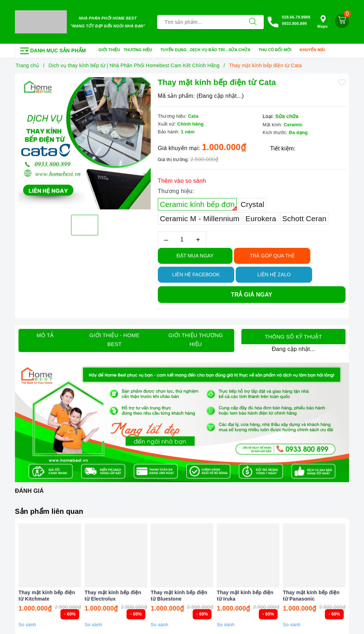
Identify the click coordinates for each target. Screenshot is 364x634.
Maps (323, 22)
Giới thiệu (109, 50)
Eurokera (261, 219)
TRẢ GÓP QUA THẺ (272, 256)
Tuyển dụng (173, 50)
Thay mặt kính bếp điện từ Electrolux (113, 596)
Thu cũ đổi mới (278, 50)
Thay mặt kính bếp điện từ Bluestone (179, 596)
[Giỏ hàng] (342, 21)
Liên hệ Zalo (274, 275)
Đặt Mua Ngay (195, 256)
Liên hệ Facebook (196, 275)
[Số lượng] (182, 240)
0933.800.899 (294, 23)
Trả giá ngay (252, 295)
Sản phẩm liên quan (49, 511)
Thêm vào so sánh (182, 181)
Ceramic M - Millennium (200, 219)
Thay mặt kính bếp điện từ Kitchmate (47, 596)
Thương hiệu (140, 50)
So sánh (27, 625)
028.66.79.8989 (296, 17)
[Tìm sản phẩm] (200, 22)
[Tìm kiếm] (253, 22)
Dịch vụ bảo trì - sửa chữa (223, 50)
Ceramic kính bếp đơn (198, 205)
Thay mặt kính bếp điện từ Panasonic (311, 596)
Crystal (252, 204)
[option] (85, 143)
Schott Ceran (304, 219)
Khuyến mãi (315, 50)
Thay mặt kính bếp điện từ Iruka (245, 596)
